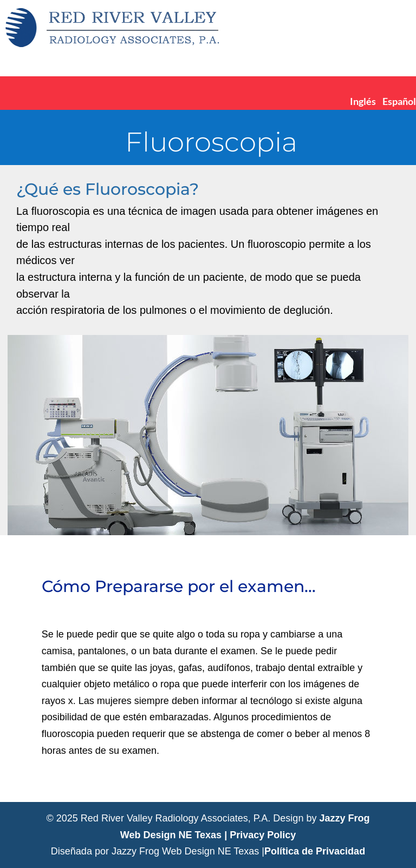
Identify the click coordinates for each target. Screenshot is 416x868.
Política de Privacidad (315, 851)
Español (399, 101)
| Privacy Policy (260, 835)
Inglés (363, 101)
